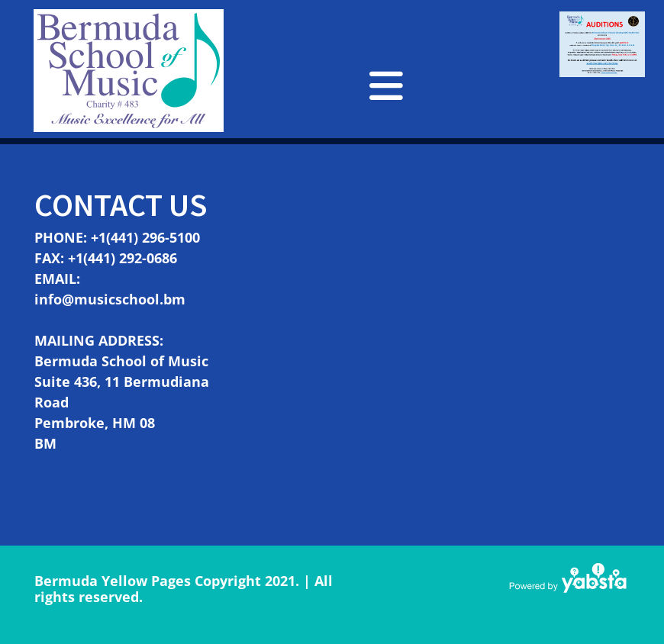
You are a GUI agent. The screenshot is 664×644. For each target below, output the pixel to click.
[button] (386, 85)
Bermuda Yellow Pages (113, 581)
